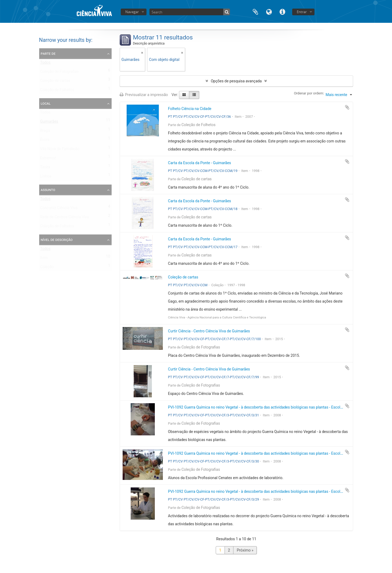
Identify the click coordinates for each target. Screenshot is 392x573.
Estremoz (48, 159)
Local (46, 103)
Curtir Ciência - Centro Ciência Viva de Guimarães (209, 331)
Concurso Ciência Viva (59, 209)
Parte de (48, 53)
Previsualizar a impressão (144, 95)
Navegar (132, 12)
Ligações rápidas (282, 11)
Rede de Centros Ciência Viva (65, 218)
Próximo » (245, 550)
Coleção (47, 268)
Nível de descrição (57, 240)
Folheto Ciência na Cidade (190, 109)
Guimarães (49, 123)
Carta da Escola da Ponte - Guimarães (199, 163)
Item (44, 259)
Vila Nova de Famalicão (60, 150)
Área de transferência (255, 11)
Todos (45, 64)
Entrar (302, 12)
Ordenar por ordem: (309, 93)
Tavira (45, 168)
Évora (45, 141)
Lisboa (46, 177)
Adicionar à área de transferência (347, 107)
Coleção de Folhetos (57, 91)
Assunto (48, 190)
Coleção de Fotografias (60, 73)
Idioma (269, 11)
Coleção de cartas (55, 82)
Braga (45, 132)
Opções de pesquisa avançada (236, 81)
